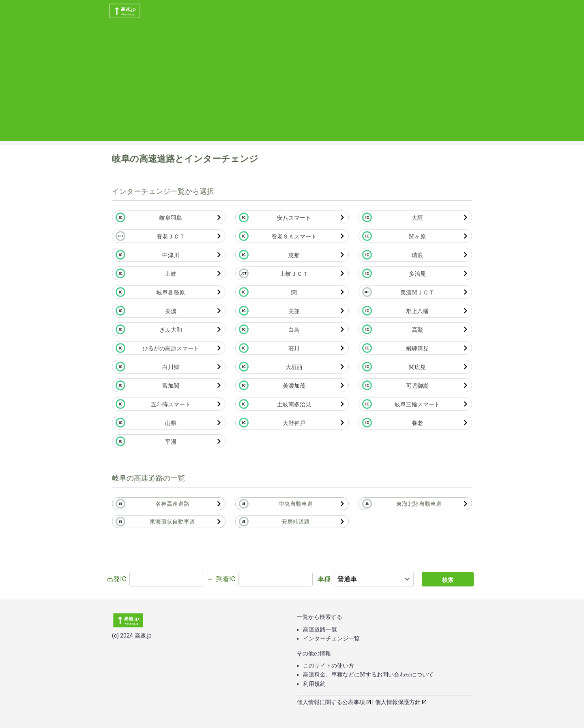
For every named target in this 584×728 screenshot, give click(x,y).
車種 (324, 579)
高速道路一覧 (320, 629)
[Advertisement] (292, 84)
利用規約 (314, 684)
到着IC (226, 579)
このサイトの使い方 (328, 666)
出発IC (117, 579)
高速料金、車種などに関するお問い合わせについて (368, 674)
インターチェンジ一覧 (331, 638)
